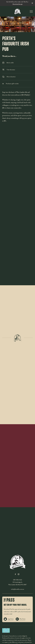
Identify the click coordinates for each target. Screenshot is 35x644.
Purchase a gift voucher (17, 84)
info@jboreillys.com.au (18, 589)
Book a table (17, 63)
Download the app (17, 4)
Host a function (17, 77)
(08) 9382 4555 (18, 580)
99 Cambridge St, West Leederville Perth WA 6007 (17, 583)
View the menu (17, 70)
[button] (31, 12)
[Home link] (17, 11)
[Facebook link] (15, 574)
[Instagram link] (19, 574)
